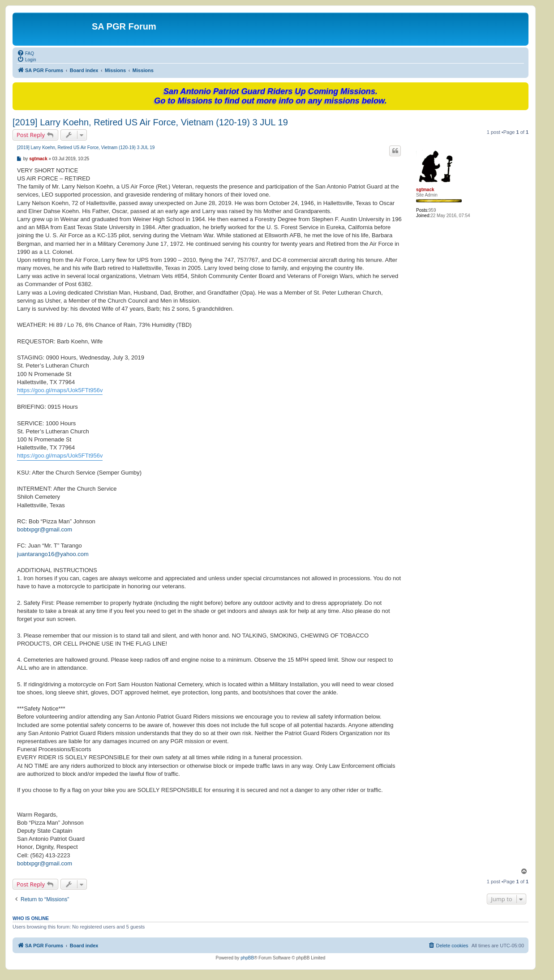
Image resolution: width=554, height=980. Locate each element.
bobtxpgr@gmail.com (45, 529)
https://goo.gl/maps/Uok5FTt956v (60, 390)
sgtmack (425, 190)
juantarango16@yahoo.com (53, 554)
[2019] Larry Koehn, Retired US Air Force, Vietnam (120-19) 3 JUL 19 (150, 122)
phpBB (247, 958)
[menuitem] (26, 53)
